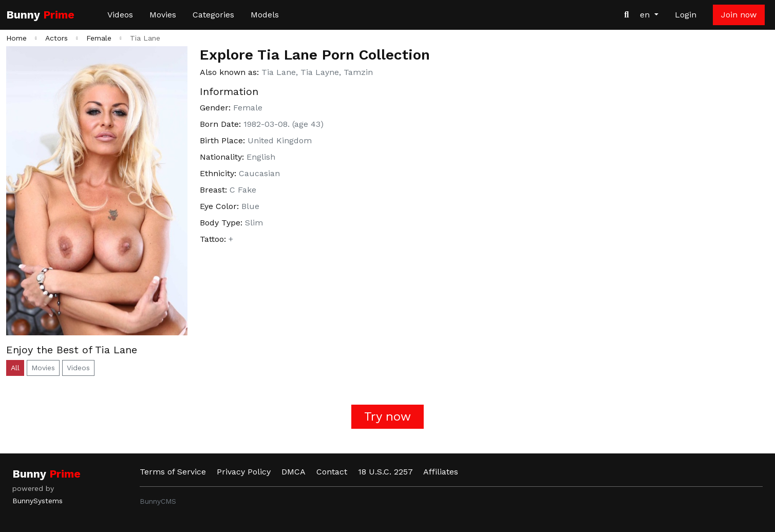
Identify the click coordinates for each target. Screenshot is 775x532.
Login (686, 15)
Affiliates (441, 472)
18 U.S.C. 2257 (385, 472)
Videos (120, 15)
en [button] (646, 15)
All (15, 368)
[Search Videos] (627, 15)
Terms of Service (173, 472)
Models (265, 15)
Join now (739, 15)
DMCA (294, 472)
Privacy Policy (244, 472)
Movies (163, 15)
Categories (213, 15)
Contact (332, 472)
